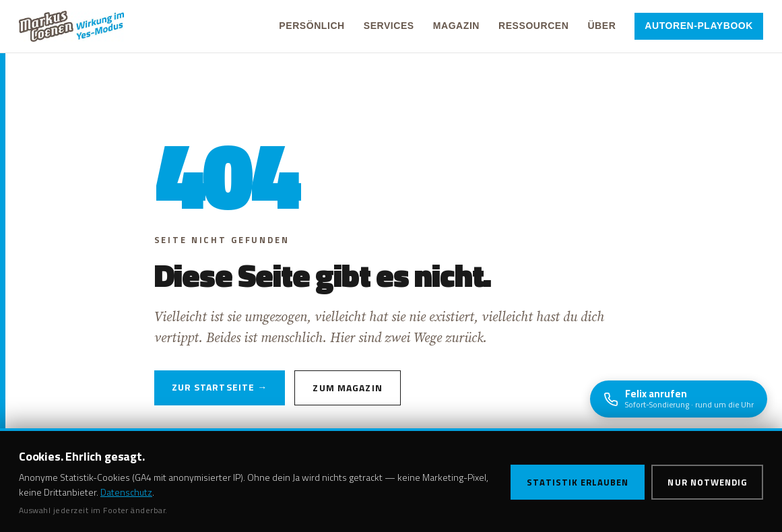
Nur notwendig (707, 482)
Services (389, 26)
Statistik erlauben (578, 482)
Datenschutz (126, 492)
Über (601, 26)
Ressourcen (533, 26)
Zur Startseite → (220, 387)
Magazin (456, 26)
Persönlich (312, 26)
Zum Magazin (347, 388)
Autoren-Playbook (699, 26)
